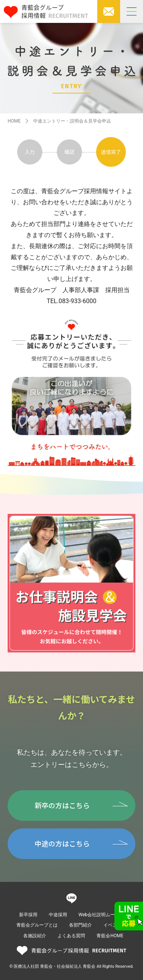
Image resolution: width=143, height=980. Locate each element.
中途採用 (58, 915)
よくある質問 (71, 936)
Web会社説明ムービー (101, 915)
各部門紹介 (80, 925)
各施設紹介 (35, 936)
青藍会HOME (110, 936)
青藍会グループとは (37, 925)
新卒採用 (28, 915)
